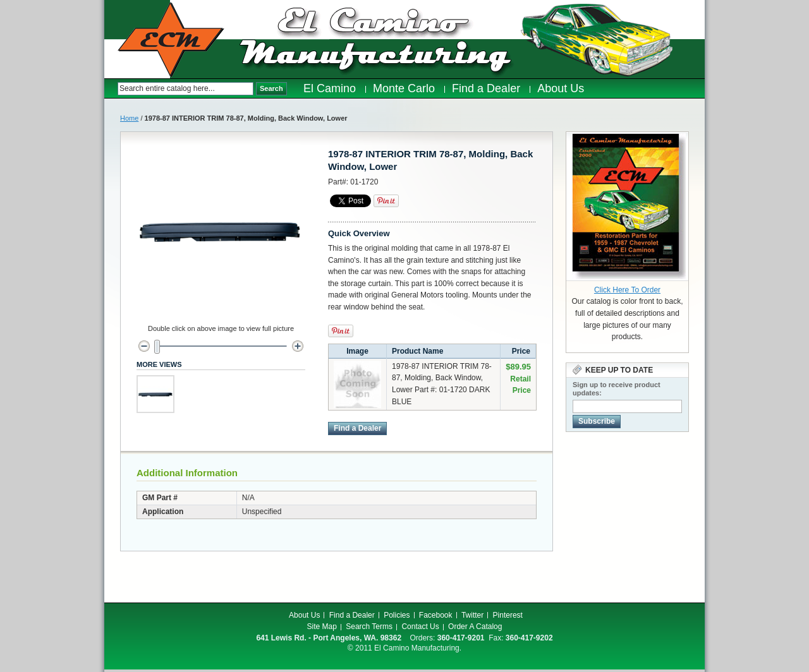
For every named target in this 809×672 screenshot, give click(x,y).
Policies (397, 615)
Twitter (472, 615)
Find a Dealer (352, 615)
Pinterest (508, 615)
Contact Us (420, 627)
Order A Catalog (475, 627)
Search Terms (369, 627)
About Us (304, 615)
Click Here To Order (627, 290)
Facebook (436, 615)
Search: (111, 89)
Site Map (322, 627)
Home (129, 118)
